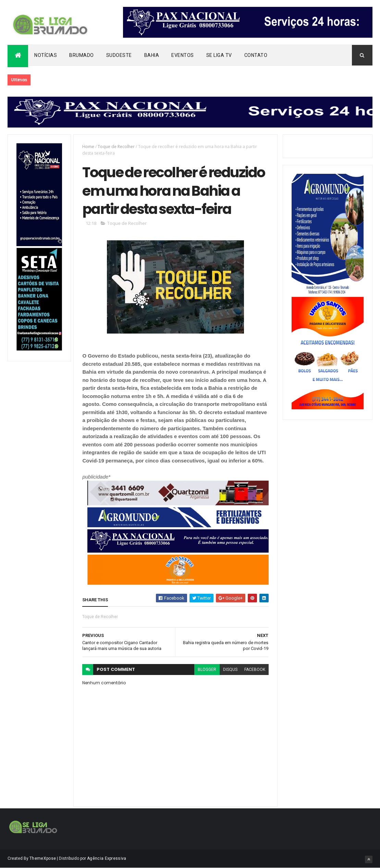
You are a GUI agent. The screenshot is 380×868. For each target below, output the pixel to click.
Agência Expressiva (107, 858)
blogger (207, 670)
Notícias (46, 55)
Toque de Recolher (116, 147)
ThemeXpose (43, 858)
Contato (256, 55)
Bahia (152, 55)
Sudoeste (119, 55)
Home (88, 147)
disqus (230, 670)
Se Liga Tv (219, 55)
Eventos (183, 55)
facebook (255, 670)
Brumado (82, 55)
